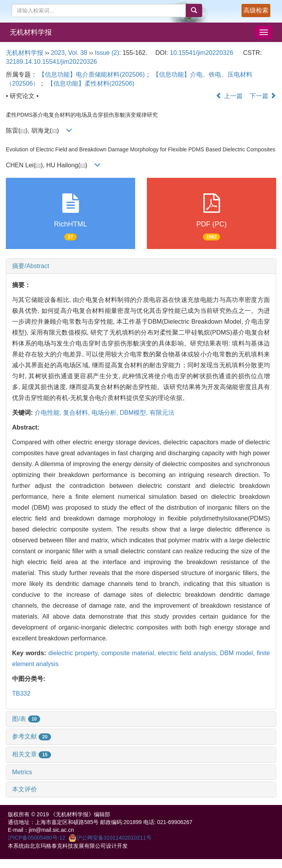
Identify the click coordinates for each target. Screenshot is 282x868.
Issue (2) (107, 53)
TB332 (21, 694)
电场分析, (106, 413)
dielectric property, (75, 653)
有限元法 (162, 413)
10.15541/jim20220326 (202, 53)
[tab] (141, 266)
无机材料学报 (31, 32)
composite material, (130, 653)
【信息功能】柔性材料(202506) (91, 83)
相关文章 (32, 754)
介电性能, (49, 413)
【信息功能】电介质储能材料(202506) (92, 75)
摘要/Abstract (31, 266)
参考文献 (32, 736)
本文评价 (25, 789)
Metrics (22, 772)
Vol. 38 (78, 53)
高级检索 (256, 10)
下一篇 (263, 96)
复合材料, (77, 413)
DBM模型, (134, 413)
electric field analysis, (189, 653)
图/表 (26, 719)
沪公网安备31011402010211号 (110, 838)
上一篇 (229, 96)
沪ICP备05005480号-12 (37, 838)
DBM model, (239, 653)
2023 (58, 53)
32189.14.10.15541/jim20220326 (51, 62)
